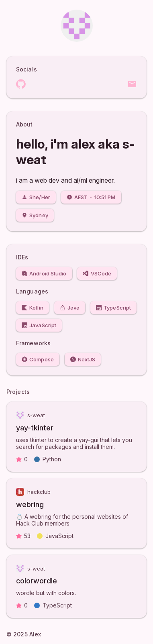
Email (132, 84)
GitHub (21, 84)
